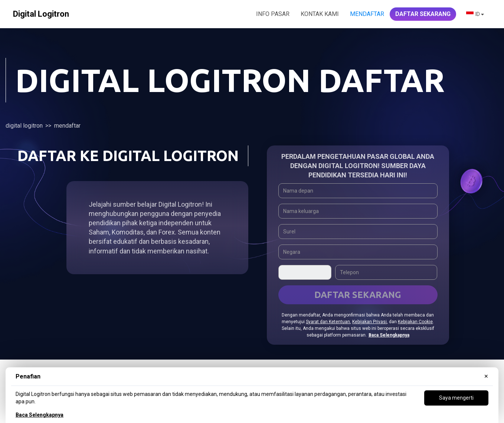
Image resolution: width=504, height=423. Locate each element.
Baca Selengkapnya (40, 415)
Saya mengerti (456, 398)
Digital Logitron (24, 126)
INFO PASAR (273, 14)
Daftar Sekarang (358, 295)
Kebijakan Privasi (369, 322)
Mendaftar (367, 14)
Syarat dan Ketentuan (328, 322)
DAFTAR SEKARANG (423, 14)
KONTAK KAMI (320, 14)
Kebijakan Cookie (415, 322)
